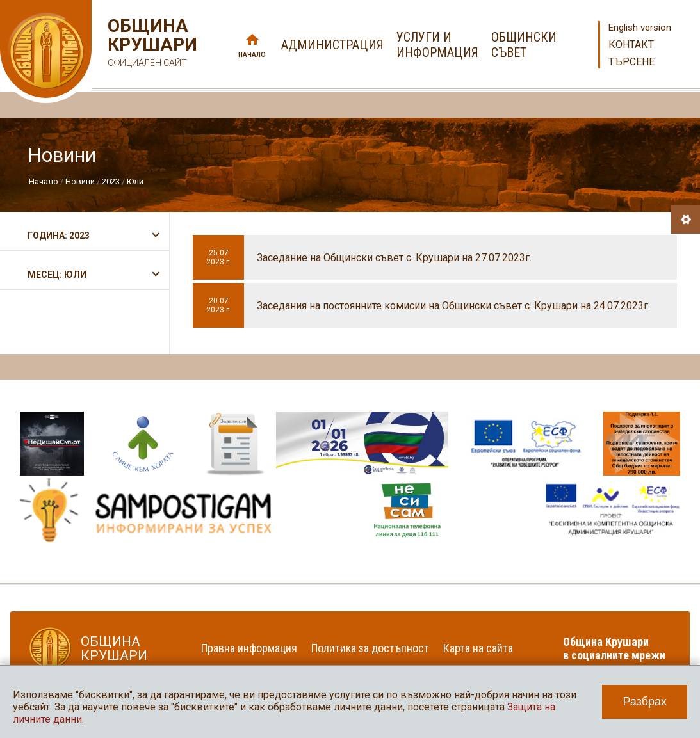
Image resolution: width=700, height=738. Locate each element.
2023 (111, 181)
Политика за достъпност (370, 648)
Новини (80, 181)
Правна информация (249, 648)
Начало (252, 55)
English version (640, 28)
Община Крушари (151, 44)
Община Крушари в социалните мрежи (614, 648)
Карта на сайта (478, 648)
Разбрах (645, 702)
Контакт (631, 44)
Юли (135, 181)
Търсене (631, 62)
